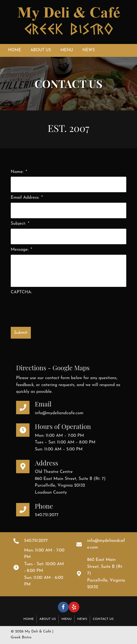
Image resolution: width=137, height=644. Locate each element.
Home (29, 619)
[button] (63, 607)
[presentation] (51, 308)
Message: (21, 250)
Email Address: (27, 198)
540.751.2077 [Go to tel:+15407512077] (36, 541)
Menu (66, 619)
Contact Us (103, 619)
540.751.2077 (47, 515)
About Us (48, 619)
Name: (19, 172)
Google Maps (71, 368)
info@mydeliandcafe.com (59, 413)
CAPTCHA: (21, 292)
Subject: (20, 224)
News (82, 619)
